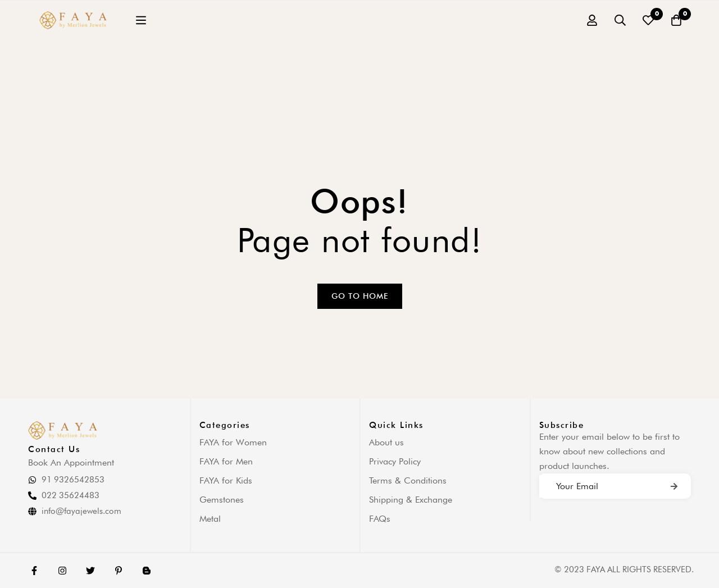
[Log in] (592, 20)
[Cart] (676, 20)
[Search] (620, 20)
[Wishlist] (648, 20)
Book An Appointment (71, 462)
